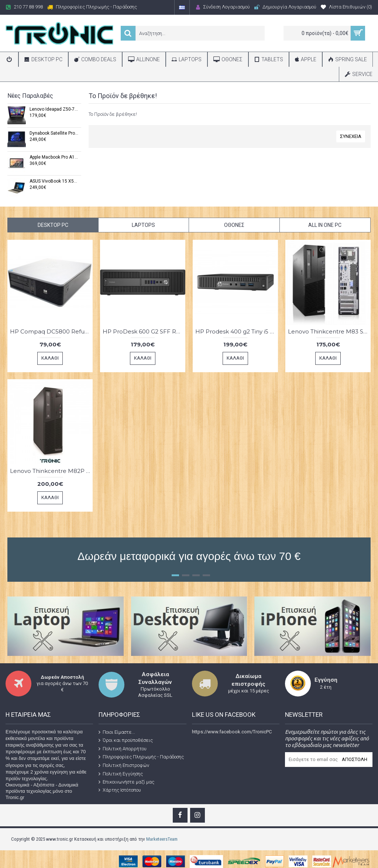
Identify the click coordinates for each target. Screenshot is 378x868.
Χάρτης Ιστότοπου (120, 790)
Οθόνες (234, 225)
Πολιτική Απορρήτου (123, 749)
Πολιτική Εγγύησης (121, 774)
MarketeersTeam (162, 839)
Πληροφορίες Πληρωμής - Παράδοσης (141, 757)
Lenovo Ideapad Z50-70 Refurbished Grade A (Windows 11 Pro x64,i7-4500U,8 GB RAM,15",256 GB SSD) (54, 109)
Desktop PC (53, 225)
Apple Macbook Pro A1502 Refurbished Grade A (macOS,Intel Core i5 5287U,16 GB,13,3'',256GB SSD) (54, 157)
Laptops (143, 225)
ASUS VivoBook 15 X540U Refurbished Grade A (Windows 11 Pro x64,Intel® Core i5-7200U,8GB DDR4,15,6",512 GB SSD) (54, 181)
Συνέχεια (351, 136)
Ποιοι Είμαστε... (117, 732)
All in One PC (325, 225)
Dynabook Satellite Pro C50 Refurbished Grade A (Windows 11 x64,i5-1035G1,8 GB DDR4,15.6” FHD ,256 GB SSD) (54, 133)
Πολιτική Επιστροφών (124, 765)
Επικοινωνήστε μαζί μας (126, 782)
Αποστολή (355, 759)
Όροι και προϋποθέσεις (126, 740)
